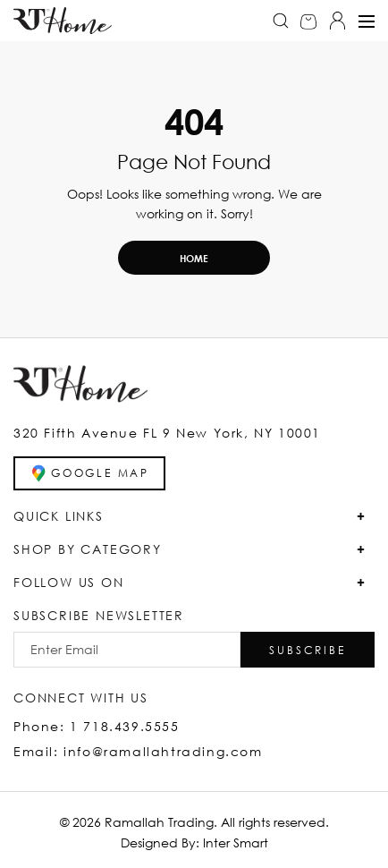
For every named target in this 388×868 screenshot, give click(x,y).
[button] (308, 650)
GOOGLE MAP (89, 473)
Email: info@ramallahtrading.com (138, 751)
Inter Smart (236, 842)
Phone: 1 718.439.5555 (97, 726)
